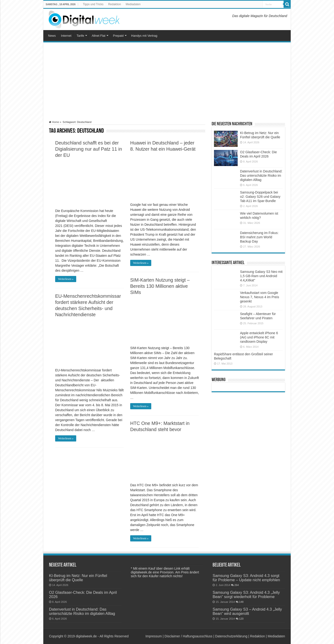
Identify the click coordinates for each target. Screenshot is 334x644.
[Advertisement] (167, 81)
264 (237, 585)
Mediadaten (133, 4)
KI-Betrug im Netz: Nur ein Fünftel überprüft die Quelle (78, 578)
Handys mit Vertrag (144, 36)
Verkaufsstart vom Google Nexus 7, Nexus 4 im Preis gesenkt (260, 297)
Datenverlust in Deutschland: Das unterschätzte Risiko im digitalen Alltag (261, 176)
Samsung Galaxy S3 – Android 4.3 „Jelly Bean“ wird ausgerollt (247, 611)
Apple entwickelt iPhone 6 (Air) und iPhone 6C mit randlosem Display (259, 337)
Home (54, 122)
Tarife (80, 36)
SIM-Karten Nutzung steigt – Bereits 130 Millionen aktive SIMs (160, 286)
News (52, 36)
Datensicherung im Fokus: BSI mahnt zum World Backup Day (259, 237)
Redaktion (115, 4)
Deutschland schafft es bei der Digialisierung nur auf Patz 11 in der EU (89, 149)
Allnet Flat (98, 36)
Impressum (154, 636)
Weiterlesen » (66, 279)
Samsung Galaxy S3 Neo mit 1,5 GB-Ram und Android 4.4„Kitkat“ (261, 276)
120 (241, 619)
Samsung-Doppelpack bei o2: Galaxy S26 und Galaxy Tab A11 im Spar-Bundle (260, 197)
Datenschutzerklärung (231, 636)
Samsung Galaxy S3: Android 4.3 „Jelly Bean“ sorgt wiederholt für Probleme (246, 594)
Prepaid (118, 36)
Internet (66, 36)
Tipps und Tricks (93, 4)
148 (241, 602)
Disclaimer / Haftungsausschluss (188, 636)
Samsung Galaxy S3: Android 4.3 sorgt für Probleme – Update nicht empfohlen (246, 578)
